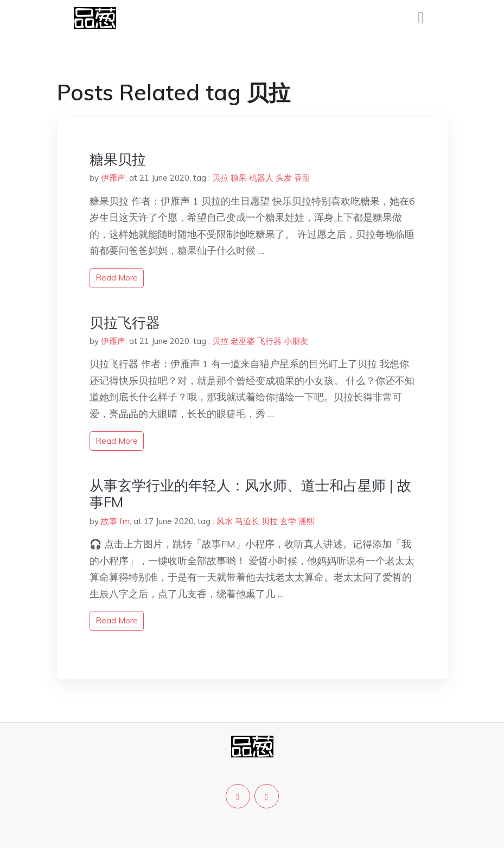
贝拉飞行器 (125, 323)
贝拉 (220, 178)
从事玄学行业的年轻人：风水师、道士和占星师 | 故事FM (250, 494)
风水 (225, 521)
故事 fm (115, 521)
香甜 (302, 178)
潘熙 (307, 521)
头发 (284, 178)
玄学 (288, 521)
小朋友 (296, 341)
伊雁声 (113, 178)
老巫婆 (243, 341)
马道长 (247, 521)
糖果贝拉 (118, 159)
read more (117, 278)
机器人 (261, 178)
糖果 (239, 178)
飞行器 (269, 341)
